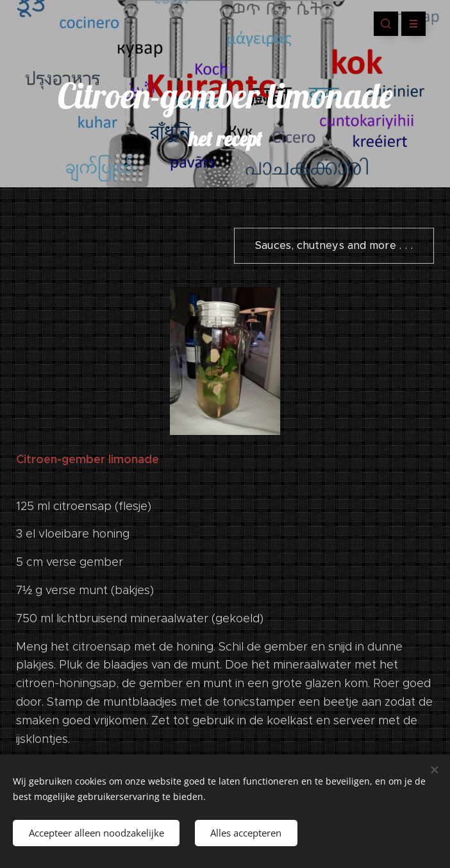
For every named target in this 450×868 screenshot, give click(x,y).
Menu (409, 24)
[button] (386, 24)
